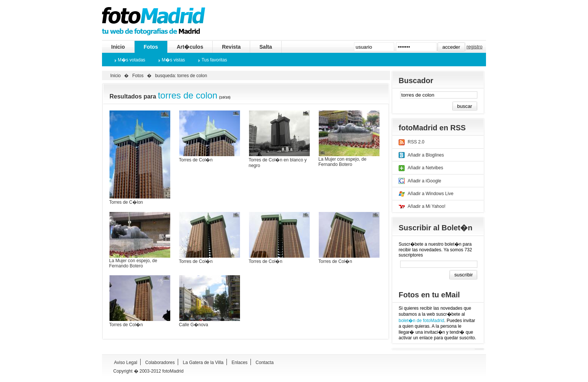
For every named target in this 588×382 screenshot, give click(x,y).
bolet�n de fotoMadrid (421, 321)
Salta (266, 47)
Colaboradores (160, 363)
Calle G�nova (193, 325)
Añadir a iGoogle (424, 181)
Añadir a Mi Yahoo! (427, 206)
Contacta (265, 363)
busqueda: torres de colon (181, 76)
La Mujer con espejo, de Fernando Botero (342, 162)
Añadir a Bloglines (426, 155)
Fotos (151, 47)
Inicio (118, 47)
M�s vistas (173, 60)
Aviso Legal (126, 363)
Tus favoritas (214, 60)
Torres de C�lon (126, 202)
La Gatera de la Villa (203, 363)
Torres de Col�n (196, 160)
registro (475, 47)
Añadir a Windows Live (430, 194)
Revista (231, 47)
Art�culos (190, 47)
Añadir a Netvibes (425, 168)
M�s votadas (131, 60)
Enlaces (239, 363)
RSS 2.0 (416, 142)
